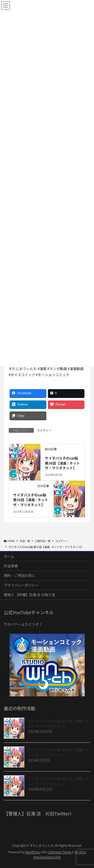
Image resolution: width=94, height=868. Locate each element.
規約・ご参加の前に (20, 575)
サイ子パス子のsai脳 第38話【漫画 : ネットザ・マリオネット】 (30, 500)
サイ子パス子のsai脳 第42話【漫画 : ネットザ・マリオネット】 (59, 724)
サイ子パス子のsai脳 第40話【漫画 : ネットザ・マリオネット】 (59, 781)
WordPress (33, 852)
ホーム (9, 556)
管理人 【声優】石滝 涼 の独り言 (29, 595)
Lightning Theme (60, 852)
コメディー (44, 430)
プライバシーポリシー (21, 585)
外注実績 (11, 566)
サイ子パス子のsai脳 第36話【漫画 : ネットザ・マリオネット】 (62, 463)
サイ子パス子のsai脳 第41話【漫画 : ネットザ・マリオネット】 (59, 752)
